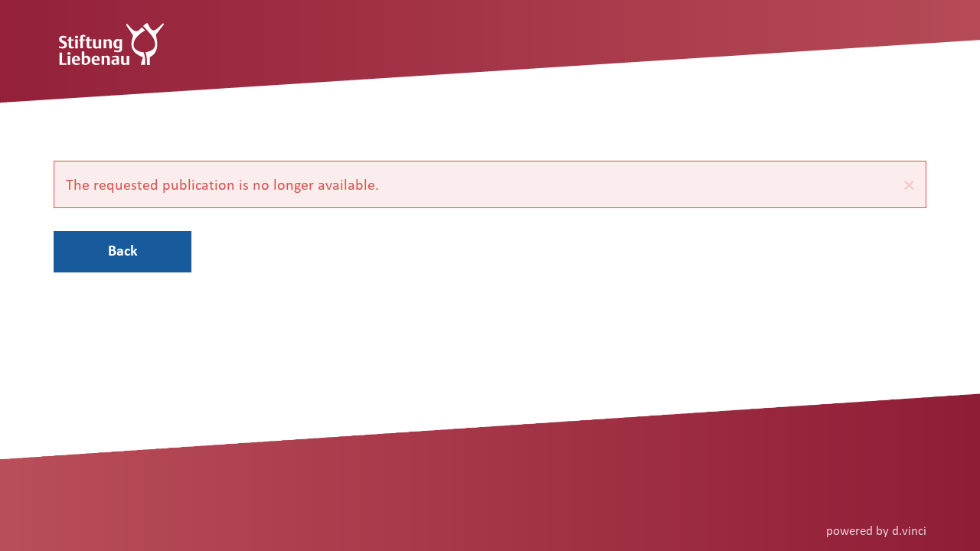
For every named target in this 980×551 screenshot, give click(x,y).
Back (123, 250)
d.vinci (909, 530)
